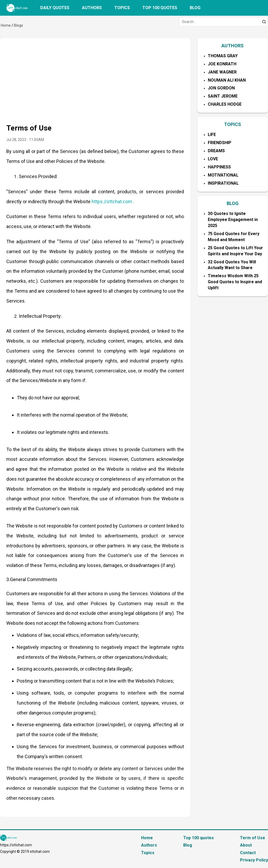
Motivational (223, 175)
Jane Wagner (222, 72)
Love (213, 159)
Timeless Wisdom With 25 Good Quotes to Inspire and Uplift (235, 282)
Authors (92, 8)
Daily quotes (55, 8)
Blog (195, 8)
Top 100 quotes (160, 8)
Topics (122, 8)
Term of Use (253, 838)
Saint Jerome (223, 96)
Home (6, 25)
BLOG (233, 203)
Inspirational (223, 183)
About (246, 845)
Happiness (219, 167)
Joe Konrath (222, 64)
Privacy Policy (254, 860)
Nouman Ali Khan (227, 80)
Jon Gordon (221, 88)
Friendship (220, 143)
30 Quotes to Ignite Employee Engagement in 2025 (233, 220)
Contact (248, 853)
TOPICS (233, 124)
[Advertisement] (95, 84)
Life (212, 135)
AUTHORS (233, 46)
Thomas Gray (223, 56)
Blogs (18, 25)
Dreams (216, 151)
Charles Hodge (225, 104)
